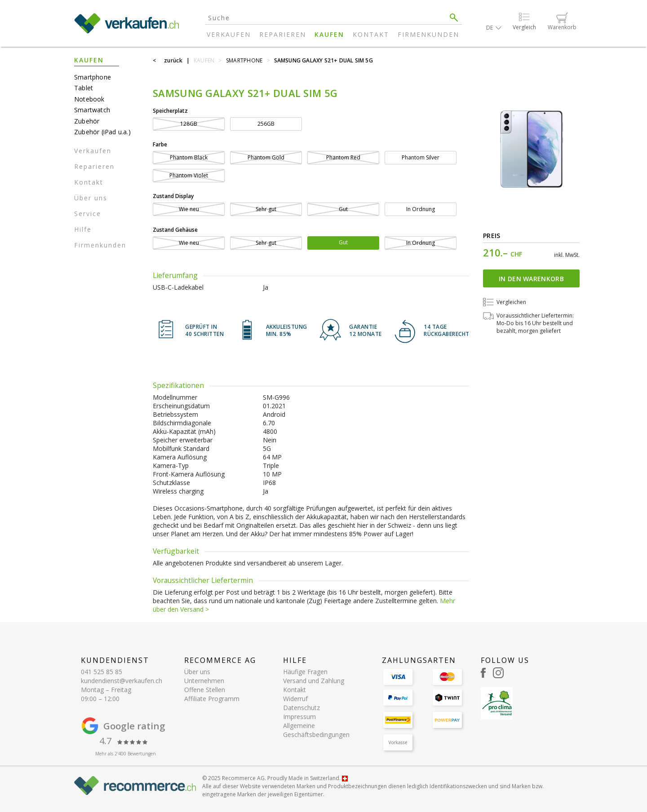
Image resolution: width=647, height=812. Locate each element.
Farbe (160, 144)
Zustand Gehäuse (175, 230)
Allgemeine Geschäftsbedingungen (316, 730)
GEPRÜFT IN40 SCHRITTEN (204, 331)
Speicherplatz (170, 111)
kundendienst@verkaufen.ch (122, 681)
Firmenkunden (428, 34)
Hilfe (83, 229)
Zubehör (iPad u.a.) (102, 132)
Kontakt (371, 34)
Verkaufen (229, 34)
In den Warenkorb (531, 279)
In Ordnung (421, 209)
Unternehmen (204, 681)
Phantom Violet (189, 175)
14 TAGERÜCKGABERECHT (447, 331)
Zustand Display (173, 196)
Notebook (89, 99)
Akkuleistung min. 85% (287, 331)
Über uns (91, 198)
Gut (343, 209)
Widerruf (295, 699)
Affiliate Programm (212, 699)
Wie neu (189, 209)
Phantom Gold (266, 157)
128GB (189, 124)
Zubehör (87, 121)
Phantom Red (343, 157)
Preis (492, 236)
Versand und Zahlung (314, 681)
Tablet (84, 88)
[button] (494, 28)
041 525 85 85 (102, 672)
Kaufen (329, 34)
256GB (266, 124)
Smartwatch (92, 110)
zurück (173, 60)
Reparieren (283, 34)
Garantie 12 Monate (366, 331)
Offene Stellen (205, 690)
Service (88, 214)
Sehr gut (266, 209)
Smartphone (93, 77)
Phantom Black (189, 157)
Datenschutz (301, 708)
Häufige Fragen (305, 672)
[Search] (326, 18)
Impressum (299, 717)
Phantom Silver (421, 157)
